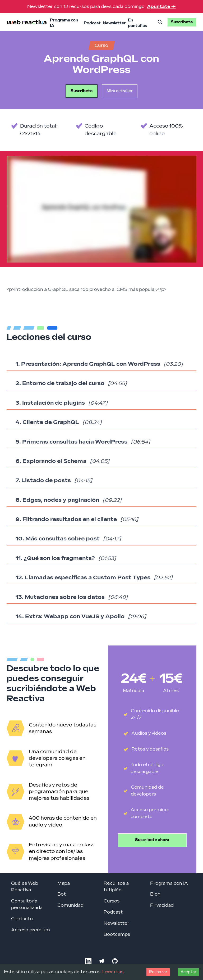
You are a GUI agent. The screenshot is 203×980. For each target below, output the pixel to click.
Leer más (113, 972)
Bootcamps (117, 934)
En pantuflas (137, 23)
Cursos (112, 901)
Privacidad (162, 905)
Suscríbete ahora (152, 840)
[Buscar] (160, 22)
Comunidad (70, 905)
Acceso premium (31, 930)
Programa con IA (64, 23)
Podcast (92, 23)
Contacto (22, 919)
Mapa (64, 883)
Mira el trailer (120, 91)
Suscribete (82, 91)
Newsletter (114, 23)
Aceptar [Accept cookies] (188, 972)
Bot (62, 894)
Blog (155, 894)
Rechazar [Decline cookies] (158, 972)
